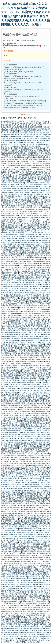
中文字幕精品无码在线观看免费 (28, 365)
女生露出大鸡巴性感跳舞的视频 (17, 244)
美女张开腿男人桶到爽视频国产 (24, 533)
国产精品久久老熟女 (42, 388)
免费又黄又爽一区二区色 (24, 160)
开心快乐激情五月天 (24, 515)
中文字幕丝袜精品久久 (18, 346)
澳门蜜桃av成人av (7, 475)
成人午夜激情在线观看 (30, 254)
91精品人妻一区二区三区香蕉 (19, 177)
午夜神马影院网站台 (10, 196)
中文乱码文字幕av (33, 167)
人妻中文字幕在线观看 (8, 596)
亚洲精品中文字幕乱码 (17, 262)
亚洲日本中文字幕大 (38, 484)
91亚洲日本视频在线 (15, 473)
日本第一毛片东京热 (21, 415)
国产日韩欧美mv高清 (26, 240)
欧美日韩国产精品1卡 (43, 454)
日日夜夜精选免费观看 (23, 342)
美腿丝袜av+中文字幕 (34, 369)
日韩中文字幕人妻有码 (36, 500)
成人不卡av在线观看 (15, 187)
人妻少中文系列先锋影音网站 (11, 434)
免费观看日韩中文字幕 (40, 154)
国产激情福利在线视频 (24, 213)
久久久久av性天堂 (28, 377)
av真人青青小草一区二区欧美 (16, 185)
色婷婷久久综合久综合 (12, 373)
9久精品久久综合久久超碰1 (17, 567)
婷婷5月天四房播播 (43, 433)
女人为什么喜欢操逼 (10, 129)
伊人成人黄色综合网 (8, 423)
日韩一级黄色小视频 (24, 456)
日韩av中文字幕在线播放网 (40, 358)
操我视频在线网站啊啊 (30, 188)
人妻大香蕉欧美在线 (8, 621)
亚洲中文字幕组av (7, 442)
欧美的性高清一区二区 (43, 619)
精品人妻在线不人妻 (16, 190)
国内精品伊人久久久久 (14, 188)
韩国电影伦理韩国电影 (43, 215)
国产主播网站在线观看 (28, 509)
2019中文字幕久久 (14, 325)
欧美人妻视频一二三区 (8, 413)
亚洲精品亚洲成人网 (42, 265)
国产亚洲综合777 (36, 294)
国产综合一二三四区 (42, 131)
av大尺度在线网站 (34, 575)
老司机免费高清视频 (8, 127)
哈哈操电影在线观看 (30, 190)
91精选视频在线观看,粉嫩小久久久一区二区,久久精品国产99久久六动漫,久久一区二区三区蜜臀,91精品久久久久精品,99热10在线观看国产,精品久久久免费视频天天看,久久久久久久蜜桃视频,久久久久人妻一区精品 (26, 123)
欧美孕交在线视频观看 (36, 584)
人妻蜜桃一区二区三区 (39, 288)
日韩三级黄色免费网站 (11, 273)
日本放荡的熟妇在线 (10, 336)
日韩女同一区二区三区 (27, 392)
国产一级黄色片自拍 (36, 488)
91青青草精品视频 (42, 327)
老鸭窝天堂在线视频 (18, 419)
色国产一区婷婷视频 (13, 338)
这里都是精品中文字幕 (30, 606)
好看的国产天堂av (44, 421)
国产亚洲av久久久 (33, 600)
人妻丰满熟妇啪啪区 (24, 496)
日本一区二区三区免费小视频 (38, 210)
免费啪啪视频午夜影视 (23, 498)
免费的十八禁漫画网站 (12, 146)
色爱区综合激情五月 (15, 311)
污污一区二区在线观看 (33, 221)
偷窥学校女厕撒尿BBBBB (12, 313)
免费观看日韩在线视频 (30, 627)
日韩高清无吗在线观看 (28, 492)
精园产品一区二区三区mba (17, 479)
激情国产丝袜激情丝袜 (33, 427)
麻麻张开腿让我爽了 (34, 175)
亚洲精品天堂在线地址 (27, 267)
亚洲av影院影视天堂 (32, 183)
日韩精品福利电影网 (24, 396)
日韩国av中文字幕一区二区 (12, 229)
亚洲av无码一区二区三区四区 (29, 519)
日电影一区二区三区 (39, 231)
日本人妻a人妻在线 (17, 467)
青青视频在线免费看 (41, 360)
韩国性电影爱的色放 (21, 158)
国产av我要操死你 (38, 367)
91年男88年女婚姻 (31, 617)
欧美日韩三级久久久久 (38, 275)
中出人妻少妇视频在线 (12, 452)
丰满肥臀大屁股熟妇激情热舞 (35, 262)
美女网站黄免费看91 (25, 436)
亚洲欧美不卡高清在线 (14, 632)
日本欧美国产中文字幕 (8, 271)
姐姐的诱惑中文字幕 (37, 458)
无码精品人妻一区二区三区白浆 (17, 546)
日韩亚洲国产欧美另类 (8, 636)
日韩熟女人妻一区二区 (41, 200)
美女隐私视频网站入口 (15, 569)
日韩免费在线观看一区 (33, 173)
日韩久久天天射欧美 (18, 427)
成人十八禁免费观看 (43, 208)
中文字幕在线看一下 (24, 288)
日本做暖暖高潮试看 (37, 217)
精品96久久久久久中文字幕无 (19, 417)
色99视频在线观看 (27, 561)
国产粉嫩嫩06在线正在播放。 (11, 269)
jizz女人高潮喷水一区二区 (36, 394)
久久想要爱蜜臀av (37, 596)
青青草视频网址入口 (26, 529)
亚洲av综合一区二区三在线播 (32, 248)
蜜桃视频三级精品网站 (12, 227)
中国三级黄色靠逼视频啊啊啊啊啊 (34, 258)
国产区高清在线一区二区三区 (16, 135)
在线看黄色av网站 (23, 217)
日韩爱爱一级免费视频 (18, 600)
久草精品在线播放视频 (29, 306)
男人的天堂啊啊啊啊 (10, 154)
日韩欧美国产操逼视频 (40, 607)
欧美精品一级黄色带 (35, 277)
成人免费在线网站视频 (35, 302)
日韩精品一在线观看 (28, 483)
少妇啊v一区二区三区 (38, 256)
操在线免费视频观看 (18, 183)
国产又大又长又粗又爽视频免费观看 (20, 486)
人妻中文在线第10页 (13, 352)
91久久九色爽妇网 (38, 344)
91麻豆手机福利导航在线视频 (29, 469)
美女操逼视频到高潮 (17, 238)
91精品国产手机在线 (42, 602)
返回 (18, 40)
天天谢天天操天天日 (21, 202)
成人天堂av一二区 (43, 192)
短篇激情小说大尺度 (12, 619)
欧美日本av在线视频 (16, 138)
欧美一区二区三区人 (13, 150)
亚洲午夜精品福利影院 (15, 152)
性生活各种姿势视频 (22, 212)
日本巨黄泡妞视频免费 (12, 165)
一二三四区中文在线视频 (18, 167)
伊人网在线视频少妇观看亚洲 (22, 513)
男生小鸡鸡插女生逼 (16, 192)
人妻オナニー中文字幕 (21, 475)
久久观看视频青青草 (8, 386)
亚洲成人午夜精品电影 (11, 265)
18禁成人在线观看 (37, 456)
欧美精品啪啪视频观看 (11, 131)
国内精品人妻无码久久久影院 (19, 504)
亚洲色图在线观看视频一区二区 (14, 173)
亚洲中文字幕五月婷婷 (36, 348)
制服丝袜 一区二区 (34, 538)
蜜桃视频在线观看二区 (30, 421)
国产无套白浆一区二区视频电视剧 (32, 352)
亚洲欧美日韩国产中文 (8, 213)
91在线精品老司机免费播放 (37, 202)
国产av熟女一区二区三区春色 (30, 531)
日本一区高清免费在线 (20, 246)
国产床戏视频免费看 (39, 571)
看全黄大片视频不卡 (18, 169)
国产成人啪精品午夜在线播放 (21, 256)
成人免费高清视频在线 (35, 623)
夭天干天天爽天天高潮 (17, 137)
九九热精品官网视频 (26, 340)
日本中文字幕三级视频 (15, 148)
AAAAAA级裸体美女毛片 (9, 233)
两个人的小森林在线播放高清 (31, 323)
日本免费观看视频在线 (8, 217)
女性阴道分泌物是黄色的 (25, 360)
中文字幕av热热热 (14, 317)
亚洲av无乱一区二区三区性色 (21, 283)
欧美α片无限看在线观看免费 (22, 367)
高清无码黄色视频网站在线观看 (11, 406)
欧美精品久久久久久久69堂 (36, 135)
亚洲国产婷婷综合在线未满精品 (31, 165)
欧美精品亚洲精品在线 (11, 298)
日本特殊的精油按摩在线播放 (27, 271)
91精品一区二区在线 (32, 402)
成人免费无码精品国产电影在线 (36, 290)
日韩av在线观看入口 (37, 319)
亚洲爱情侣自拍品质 (15, 254)
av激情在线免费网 (30, 192)
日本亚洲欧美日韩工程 (11, 410)
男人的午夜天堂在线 (15, 459)
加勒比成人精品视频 (26, 308)
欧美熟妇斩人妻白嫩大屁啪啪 (30, 162)
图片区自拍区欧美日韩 (23, 381)
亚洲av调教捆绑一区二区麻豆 (19, 294)
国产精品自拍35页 (32, 554)
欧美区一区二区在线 (22, 379)
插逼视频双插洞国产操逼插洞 (28, 129)
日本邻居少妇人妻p (11, 440)
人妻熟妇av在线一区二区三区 (29, 298)
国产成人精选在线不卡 (12, 509)
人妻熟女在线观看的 (13, 171)
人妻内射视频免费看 (41, 536)
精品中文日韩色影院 (29, 229)
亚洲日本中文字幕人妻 (17, 221)
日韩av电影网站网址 (43, 634)
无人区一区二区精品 (36, 477)
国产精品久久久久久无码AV (26, 327)
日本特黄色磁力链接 (44, 473)
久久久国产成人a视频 (39, 542)
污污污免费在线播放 (22, 465)
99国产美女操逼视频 (19, 252)
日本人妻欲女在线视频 (22, 181)
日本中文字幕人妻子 (22, 319)
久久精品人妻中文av (21, 329)
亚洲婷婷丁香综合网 (27, 411)
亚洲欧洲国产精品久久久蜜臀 (30, 150)
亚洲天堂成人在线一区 (37, 292)
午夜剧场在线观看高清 (11, 392)
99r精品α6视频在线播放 (36, 329)
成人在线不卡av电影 (33, 479)
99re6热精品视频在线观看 (24, 200)
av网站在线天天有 (39, 486)
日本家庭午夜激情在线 (21, 237)
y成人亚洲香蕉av (26, 171)
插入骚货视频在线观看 (11, 215)
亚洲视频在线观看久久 (41, 410)
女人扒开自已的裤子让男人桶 (32, 142)
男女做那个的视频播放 (31, 138)
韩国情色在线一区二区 (31, 304)
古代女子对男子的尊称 (11, 542)
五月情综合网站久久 (15, 606)
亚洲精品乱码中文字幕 (42, 440)
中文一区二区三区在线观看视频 (30, 448)
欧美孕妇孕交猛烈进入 (8, 360)
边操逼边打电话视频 (28, 385)
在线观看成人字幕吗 (37, 417)
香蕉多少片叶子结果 (29, 433)
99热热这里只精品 (44, 594)
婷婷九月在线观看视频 (33, 419)
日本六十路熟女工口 (43, 483)
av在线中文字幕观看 (19, 175)
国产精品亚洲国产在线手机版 (38, 244)
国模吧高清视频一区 (34, 525)
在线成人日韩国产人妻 (8, 496)
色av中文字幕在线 (20, 156)
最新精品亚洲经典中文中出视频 (24, 563)
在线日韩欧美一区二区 (21, 356)
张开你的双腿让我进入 (23, 423)
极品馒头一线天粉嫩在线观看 (18, 279)
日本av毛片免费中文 (15, 550)
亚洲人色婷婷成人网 (26, 273)
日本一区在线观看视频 (19, 640)
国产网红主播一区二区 (34, 375)
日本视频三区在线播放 (33, 169)
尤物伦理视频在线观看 (11, 448)
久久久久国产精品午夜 (37, 237)
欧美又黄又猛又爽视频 (26, 592)
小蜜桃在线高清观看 (8, 210)
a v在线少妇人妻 (32, 527)
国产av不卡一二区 (34, 604)
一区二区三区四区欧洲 (14, 371)
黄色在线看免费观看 (39, 461)
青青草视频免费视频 (16, 296)
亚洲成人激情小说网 (42, 377)
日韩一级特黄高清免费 (27, 265)
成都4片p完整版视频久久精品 (31, 146)
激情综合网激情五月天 (23, 127)
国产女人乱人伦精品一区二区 (21, 358)
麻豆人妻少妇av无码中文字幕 (28, 204)
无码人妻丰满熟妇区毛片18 (15, 163)
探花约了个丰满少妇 (33, 398)
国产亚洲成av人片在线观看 (21, 540)
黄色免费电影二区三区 (18, 444)
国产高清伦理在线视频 (33, 586)
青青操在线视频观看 (36, 463)
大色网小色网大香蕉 (28, 317)
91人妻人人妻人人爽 (40, 425)
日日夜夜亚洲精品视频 (40, 206)
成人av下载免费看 (17, 285)
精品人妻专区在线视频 (43, 286)
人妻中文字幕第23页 (34, 544)
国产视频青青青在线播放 (32, 285)
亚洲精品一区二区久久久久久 (20, 275)
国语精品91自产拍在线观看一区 (31, 333)
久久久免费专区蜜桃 (24, 179)
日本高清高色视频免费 (20, 500)
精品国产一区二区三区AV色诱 (18, 348)
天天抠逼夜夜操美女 (15, 248)
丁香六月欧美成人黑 (21, 604)
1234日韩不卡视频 (28, 187)
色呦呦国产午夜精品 (28, 602)
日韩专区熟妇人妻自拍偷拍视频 (20, 363)
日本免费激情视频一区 (8, 456)
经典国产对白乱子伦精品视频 (35, 137)
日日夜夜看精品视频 (19, 398)
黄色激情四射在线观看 (25, 196)
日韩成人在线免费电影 (28, 404)
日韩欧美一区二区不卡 (38, 181)
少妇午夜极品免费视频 (31, 148)
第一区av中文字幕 (21, 210)
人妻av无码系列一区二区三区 (19, 408)
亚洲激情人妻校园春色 (20, 277)
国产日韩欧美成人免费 (27, 556)
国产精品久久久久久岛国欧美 (11, 483)
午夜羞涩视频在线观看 (39, 283)
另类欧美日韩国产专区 (43, 392)
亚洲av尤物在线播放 (25, 534)
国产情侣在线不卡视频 (29, 582)
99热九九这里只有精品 (18, 331)
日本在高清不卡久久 (41, 592)
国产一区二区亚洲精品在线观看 (20, 250)
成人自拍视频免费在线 (27, 131)
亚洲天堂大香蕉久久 (35, 546)
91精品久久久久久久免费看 (29, 390)
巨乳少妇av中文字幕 (10, 206)
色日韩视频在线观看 (12, 638)
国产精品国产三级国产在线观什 (11, 627)
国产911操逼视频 (29, 152)
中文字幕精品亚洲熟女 (40, 534)
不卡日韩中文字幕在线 (15, 559)
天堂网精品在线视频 (14, 429)
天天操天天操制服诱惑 (12, 333)
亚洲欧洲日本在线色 (12, 340)
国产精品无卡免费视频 (18, 579)
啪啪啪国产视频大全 (33, 346)
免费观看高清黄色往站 (35, 640)
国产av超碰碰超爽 (18, 383)
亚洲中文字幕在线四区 (27, 388)
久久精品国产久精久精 (8, 288)
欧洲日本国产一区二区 (9, 179)
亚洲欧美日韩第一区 (34, 331)
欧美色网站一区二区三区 (13, 521)
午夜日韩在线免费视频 (14, 140)
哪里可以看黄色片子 (26, 410)
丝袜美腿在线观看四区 (20, 577)
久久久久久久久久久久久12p (38, 279)
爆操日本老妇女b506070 (42, 196)
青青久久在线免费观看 (11, 240)
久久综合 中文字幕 (16, 258)
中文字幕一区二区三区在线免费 (40, 177)
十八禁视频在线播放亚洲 (19, 471)
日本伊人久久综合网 (15, 142)
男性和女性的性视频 (28, 325)
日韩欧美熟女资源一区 (32, 238)
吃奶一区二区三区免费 (27, 194)
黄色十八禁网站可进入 (43, 625)
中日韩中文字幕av (19, 290)
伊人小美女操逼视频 (16, 502)
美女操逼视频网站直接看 (29, 338)
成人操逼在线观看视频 (34, 185)
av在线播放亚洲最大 (34, 223)
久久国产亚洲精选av (18, 260)
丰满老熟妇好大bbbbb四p (26, 336)
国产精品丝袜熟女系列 (30, 438)
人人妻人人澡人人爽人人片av (16, 223)
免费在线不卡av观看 (10, 534)
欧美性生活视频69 (33, 263)
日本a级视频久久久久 (24, 344)
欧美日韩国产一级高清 (37, 504)
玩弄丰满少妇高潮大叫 (11, 388)
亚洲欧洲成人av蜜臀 (24, 154)
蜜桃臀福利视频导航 (24, 231)
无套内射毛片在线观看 (24, 607)
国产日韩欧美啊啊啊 (19, 361)
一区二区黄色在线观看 (41, 340)
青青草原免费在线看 (36, 356)
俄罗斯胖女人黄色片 (24, 511)
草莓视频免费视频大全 (36, 158)
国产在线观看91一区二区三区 (40, 212)
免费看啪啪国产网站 (18, 617)
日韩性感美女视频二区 (27, 208)
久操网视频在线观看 (25, 425)
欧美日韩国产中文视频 (33, 548)
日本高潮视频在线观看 (18, 263)
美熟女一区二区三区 (27, 286)
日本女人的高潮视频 (35, 246)
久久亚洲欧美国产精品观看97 (31, 321)
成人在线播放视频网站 (28, 431)
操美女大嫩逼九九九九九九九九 (37, 156)
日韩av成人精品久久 (34, 310)
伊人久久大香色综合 (32, 163)
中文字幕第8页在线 (14, 323)
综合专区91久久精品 (12, 300)
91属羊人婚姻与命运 (29, 459)
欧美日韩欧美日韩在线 (11, 519)
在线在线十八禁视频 (22, 198)
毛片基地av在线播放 (37, 379)
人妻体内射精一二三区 (12, 162)
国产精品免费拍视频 (13, 531)
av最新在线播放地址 (42, 317)
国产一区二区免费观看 (41, 561)
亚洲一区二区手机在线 (30, 219)
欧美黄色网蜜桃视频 (10, 515)
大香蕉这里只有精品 (35, 471)
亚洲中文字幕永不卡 (8, 198)
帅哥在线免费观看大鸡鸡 (9, 436)
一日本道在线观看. (20, 335)
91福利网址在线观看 (13, 385)
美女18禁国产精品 (40, 300)
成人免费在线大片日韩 (23, 565)
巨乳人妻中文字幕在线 (39, 250)
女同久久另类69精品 (38, 342)
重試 (13, 40)
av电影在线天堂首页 (29, 140)
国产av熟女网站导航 (30, 594)
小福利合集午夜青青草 (27, 133)
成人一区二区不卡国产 (27, 215)
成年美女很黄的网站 (29, 311)
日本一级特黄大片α (11, 592)
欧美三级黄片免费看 (30, 611)
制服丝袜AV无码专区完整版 (12, 306)
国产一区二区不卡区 (35, 235)
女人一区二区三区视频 (17, 144)
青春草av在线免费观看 (17, 402)
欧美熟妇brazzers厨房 (18, 369)
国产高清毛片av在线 (37, 198)
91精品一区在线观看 (8, 454)
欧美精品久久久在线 (15, 225)
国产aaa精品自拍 (21, 394)
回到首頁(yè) (29, 40)
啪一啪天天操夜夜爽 (21, 538)
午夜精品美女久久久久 (39, 423)
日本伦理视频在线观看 (39, 498)
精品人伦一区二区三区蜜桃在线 (26, 386)
